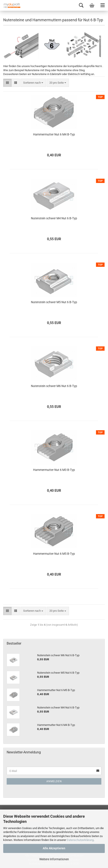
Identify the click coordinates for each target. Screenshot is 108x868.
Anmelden (54, 781)
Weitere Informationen (54, 859)
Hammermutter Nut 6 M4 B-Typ (54, 134)
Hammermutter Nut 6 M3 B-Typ (54, 470)
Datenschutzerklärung (80, 840)
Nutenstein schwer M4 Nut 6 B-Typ (54, 218)
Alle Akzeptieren (54, 848)
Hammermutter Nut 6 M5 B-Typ (54, 554)
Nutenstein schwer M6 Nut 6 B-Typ (54, 386)
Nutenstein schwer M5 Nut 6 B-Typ (54, 302)
